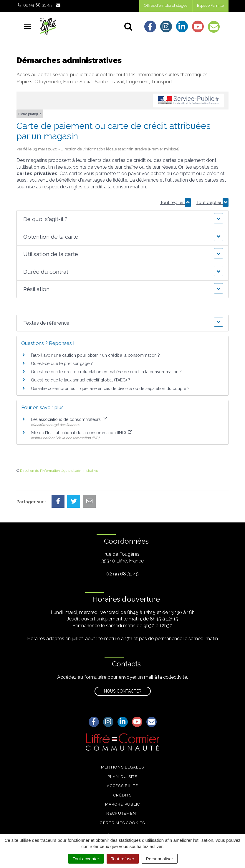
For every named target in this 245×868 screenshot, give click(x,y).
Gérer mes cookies (122, 823)
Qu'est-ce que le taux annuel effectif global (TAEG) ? (81, 380)
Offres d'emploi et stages (166, 5)
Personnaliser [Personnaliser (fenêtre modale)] (160, 859)
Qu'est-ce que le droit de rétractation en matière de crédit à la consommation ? (106, 372)
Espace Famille (210, 5)
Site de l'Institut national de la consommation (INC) (82, 433)
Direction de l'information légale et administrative (59, 471)
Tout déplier (212, 203)
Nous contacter (123, 691)
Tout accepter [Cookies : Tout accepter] (86, 859)
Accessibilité (122, 786)
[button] (122, 219)
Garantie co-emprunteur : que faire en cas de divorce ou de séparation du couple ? (110, 389)
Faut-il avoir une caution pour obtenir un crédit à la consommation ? (95, 355)
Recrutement (122, 813)
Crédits (122, 795)
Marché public (123, 804)
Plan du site (122, 777)
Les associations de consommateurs (69, 419)
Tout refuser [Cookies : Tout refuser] (123, 859)
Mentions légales (123, 767)
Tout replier (176, 203)
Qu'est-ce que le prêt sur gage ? (62, 364)
